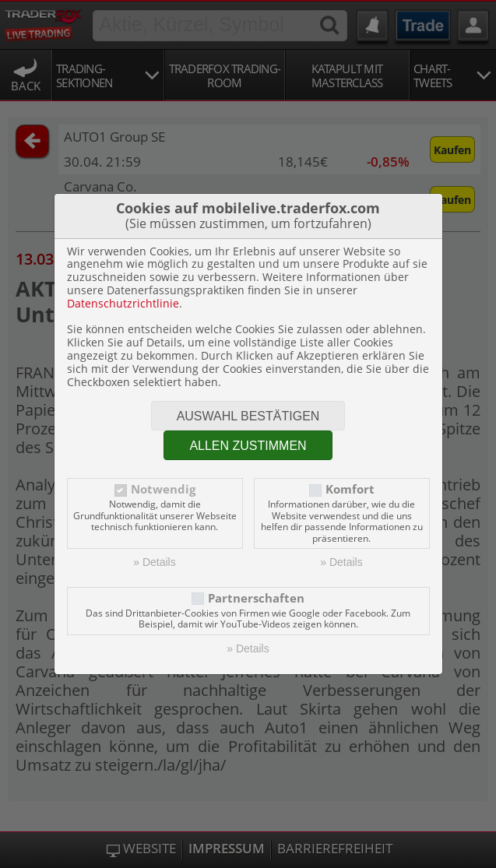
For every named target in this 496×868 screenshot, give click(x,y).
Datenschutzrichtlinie (123, 303)
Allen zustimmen (248, 446)
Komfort (350, 489)
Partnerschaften (256, 598)
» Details (154, 562)
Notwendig (163, 489)
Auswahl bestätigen (248, 416)
